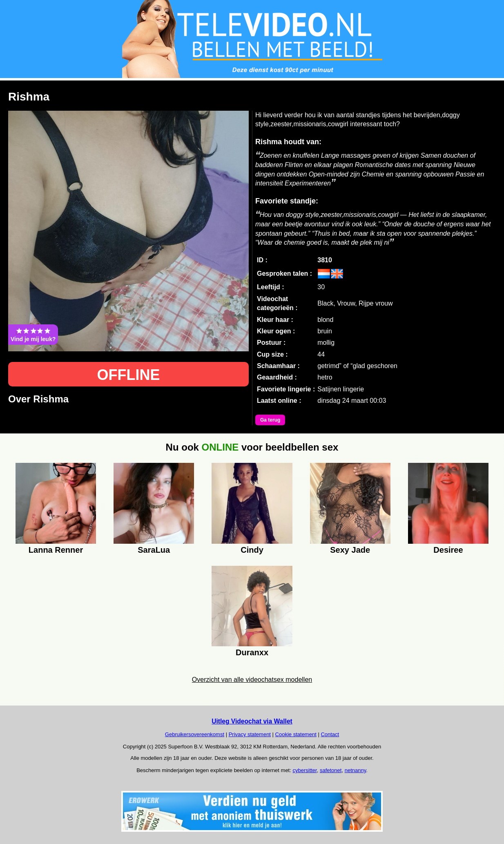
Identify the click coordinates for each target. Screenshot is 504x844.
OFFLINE (129, 375)
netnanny (356, 770)
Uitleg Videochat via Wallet (252, 721)
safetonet (331, 770)
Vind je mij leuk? (33, 335)
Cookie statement (296, 734)
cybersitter (304, 770)
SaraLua (154, 550)
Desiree (448, 550)
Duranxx (252, 652)
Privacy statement (250, 734)
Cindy (252, 550)
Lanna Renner (56, 550)
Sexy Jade (350, 550)
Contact (330, 734)
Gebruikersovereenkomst (195, 734)
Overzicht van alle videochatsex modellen (252, 680)
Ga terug (270, 420)
